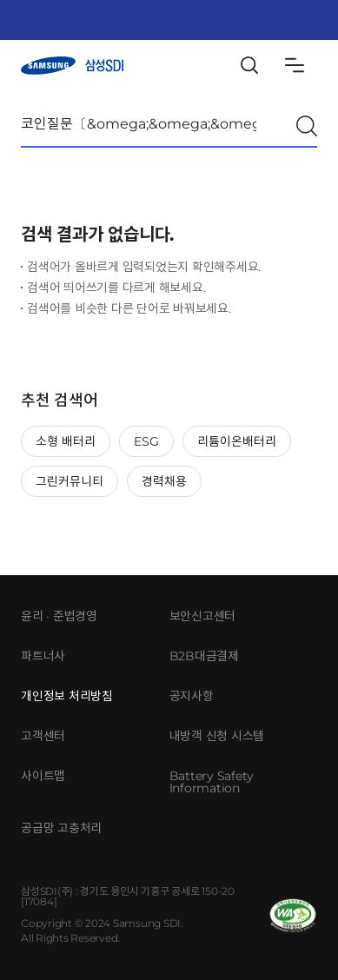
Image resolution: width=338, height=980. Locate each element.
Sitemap (295, 65)
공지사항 (192, 696)
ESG (146, 441)
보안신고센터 (203, 616)
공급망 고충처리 (61, 828)
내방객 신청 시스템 (217, 736)
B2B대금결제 (204, 656)
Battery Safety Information (212, 782)
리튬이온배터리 (237, 441)
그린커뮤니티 (70, 481)
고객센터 (43, 736)
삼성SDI (72, 66)
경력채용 (164, 481)
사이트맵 (43, 776)
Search (249, 65)
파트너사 (43, 656)
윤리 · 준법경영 (59, 616)
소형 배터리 (66, 441)
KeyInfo (278, 20)
